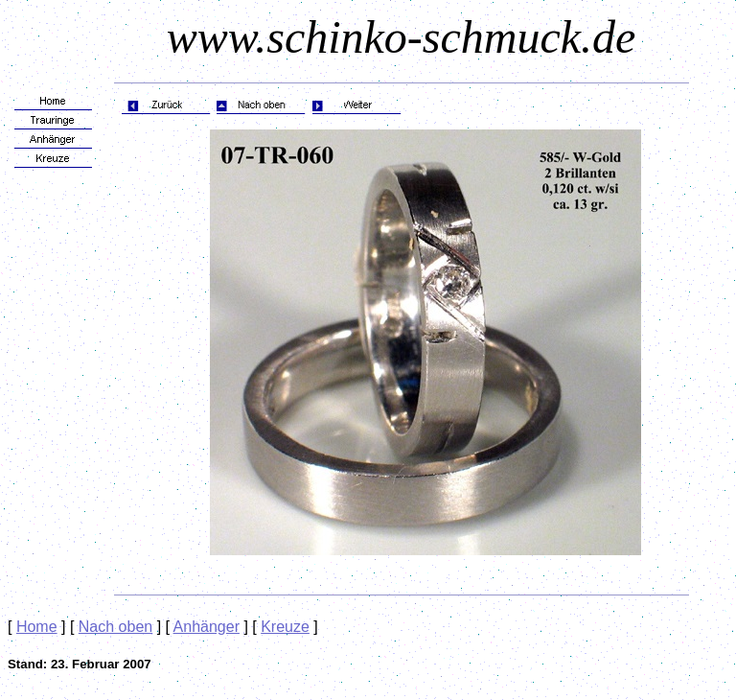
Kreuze (285, 627)
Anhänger (207, 627)
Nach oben (115, 627)
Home (37, 627)
